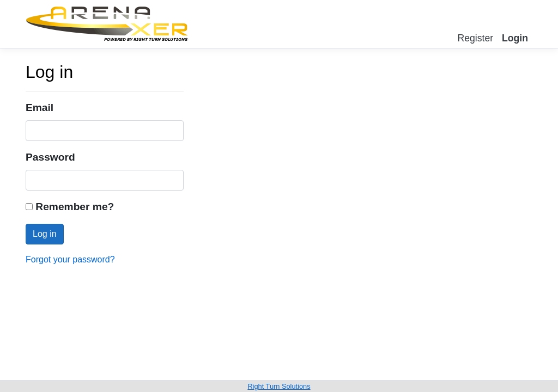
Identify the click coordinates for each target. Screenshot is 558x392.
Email (40, 108)
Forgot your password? (70, 259)
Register (476, 38)
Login (515, 38)
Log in (45, 234)
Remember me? (70, 207)
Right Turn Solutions (279, 386)
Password (50, 157)
